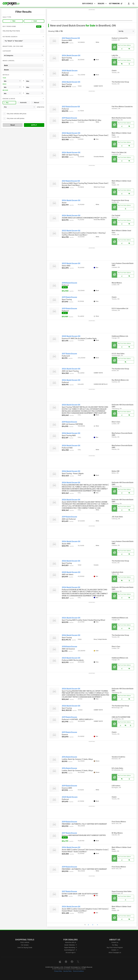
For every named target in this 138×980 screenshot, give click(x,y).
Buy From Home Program (115, 947)
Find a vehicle (25, 942)
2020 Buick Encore (70, 71)
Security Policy (68, 971)
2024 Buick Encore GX (71, 56)
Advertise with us (71, 942)
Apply (34, 125)
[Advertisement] (92, 16)
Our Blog (115, 945)
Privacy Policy (58, 971)
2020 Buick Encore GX (71, 336)
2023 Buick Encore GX (71, 263)
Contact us (115, 942)
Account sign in (71, 952)
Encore (23, 70)
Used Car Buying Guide (25, 947)
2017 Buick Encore (69, 354)
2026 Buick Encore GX (71, 82)
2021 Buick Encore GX (71, 38)
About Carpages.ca (115, 952)
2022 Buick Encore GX (71, 133)
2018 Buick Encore (69, 283)
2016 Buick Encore (69, 757)
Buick (23, 65)
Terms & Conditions (78, 971)
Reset (13, 125)
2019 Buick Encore (69, 118)
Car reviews (25, 945)
